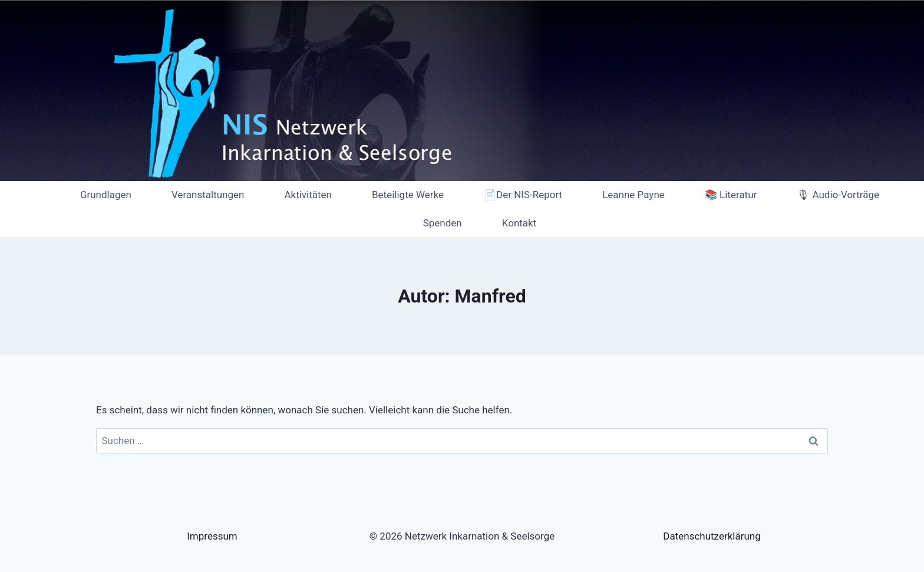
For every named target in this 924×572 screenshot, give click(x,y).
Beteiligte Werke (408, 195)
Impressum (212, 536)
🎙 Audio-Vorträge (838, 195)
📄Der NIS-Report (523, 195)
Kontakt (519, 223)
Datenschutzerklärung (712, 536)
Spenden (443, 223)
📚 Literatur (731, 195)
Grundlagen (106, 195)
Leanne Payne (633, 195)
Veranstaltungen (208, 195)
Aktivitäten (308, 195)
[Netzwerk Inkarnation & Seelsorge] (32, 209)
